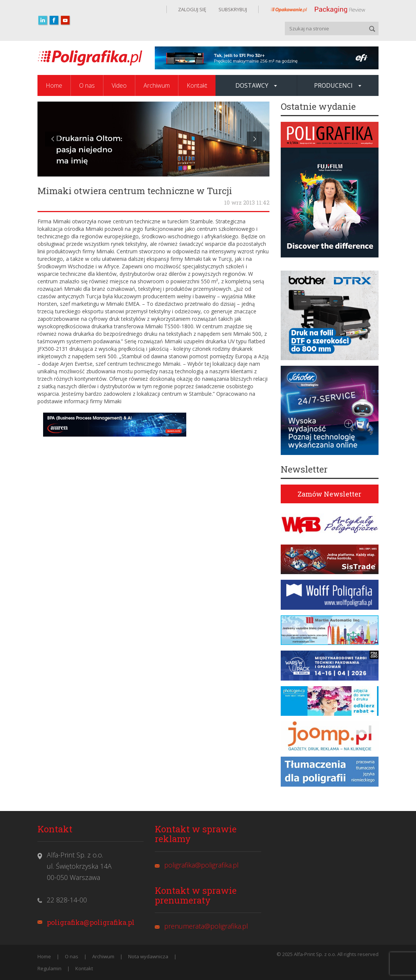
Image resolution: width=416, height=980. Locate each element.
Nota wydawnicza (148, 956)
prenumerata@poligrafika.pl (206, 926)
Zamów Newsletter (329, 494)
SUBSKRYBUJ (232, 9)
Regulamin (49, 968)
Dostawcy (256, 85)
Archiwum (157, 85)
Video (119, 85)
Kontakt (197, 85)
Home (54, 85)
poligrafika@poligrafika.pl (91, 922)
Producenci (338, 85)
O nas (87, 85)
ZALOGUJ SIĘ (192, 9)
